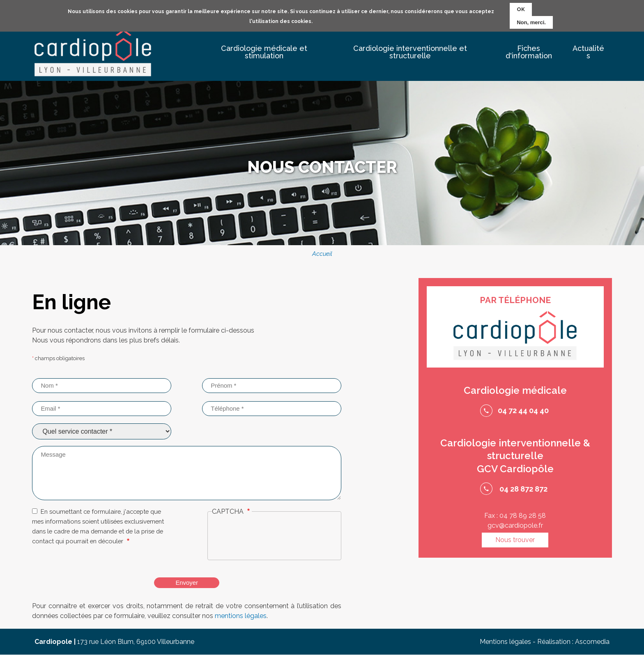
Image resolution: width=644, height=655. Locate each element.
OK (521, 9)
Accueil (322, 254)
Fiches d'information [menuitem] (529, 52)
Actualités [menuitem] (588, 52)
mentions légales (241, 616)
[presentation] (274, 539)
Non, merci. (531, 22)
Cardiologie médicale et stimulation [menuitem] (264, 52)
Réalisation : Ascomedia (573, 642)
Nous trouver (515, 540)
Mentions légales (505, 642)
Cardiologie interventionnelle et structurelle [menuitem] (410, 52)
